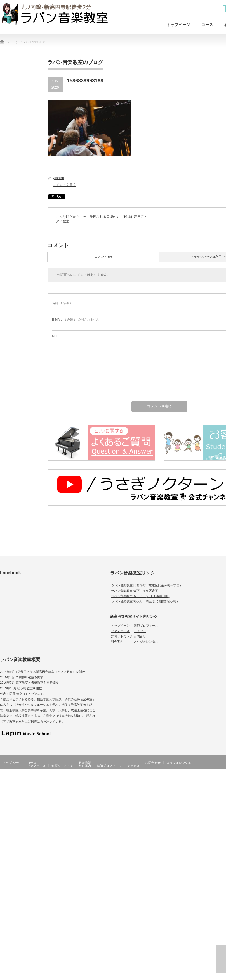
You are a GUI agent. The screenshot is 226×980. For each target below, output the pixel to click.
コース (207, 25)
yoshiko (58, 178)
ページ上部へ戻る (221, 959)
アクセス (140, 631)
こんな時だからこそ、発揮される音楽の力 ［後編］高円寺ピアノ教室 (102, 219)
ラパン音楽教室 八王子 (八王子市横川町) (140, 596)
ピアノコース (120, 631)
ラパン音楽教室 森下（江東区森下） (136, 591)
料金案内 (117, 642)
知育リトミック (122, 636)
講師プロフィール (146, 626)
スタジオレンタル (146, 642)
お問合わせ (153, 763)
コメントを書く (64, 185)
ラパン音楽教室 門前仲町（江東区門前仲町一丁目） (147, 585)
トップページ (178, 25)
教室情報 (85, 763)
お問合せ (140, 636)
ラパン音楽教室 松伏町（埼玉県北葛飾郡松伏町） (145, 601)
